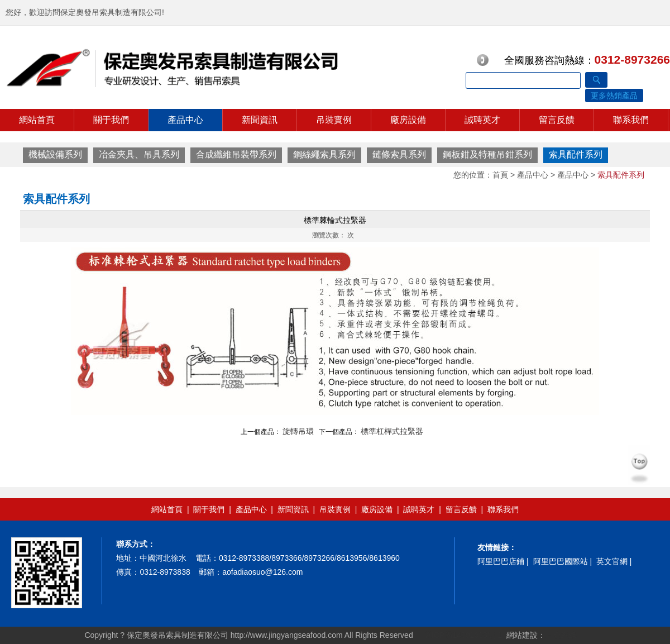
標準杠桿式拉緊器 (392, 431)
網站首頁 (37, 120)
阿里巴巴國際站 (561, 561)
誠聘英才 (482, 120)
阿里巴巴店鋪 (501, 561)
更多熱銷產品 (614, 96)
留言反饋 (557, 120)
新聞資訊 (260, 120)
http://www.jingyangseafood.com (287, 635)
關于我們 (111, 120)
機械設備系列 (55, 154)
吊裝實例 (334, 120)
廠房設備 (408, 120)
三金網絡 (561, 635)
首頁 (500, 175)
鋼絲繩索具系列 (324, 154)
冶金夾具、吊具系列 (139, 154)
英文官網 (612, 561)
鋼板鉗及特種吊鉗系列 (487, 154)
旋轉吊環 (298, 431)
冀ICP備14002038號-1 (462, 635)
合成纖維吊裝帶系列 (236, 154)
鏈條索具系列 (399, 154)
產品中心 (185, 120)
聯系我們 (631, 120)
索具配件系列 (576, 154)
